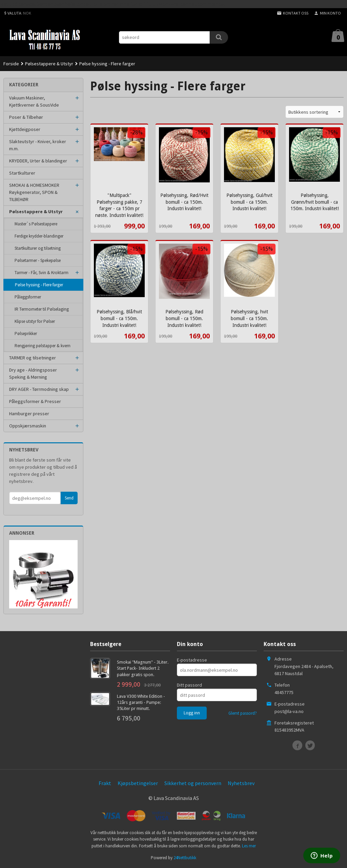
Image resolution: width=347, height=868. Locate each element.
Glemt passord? (243, 713)
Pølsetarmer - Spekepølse (38, 260)
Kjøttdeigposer (25, 129)
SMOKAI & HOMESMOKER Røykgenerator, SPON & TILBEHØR (34, 192)
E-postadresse (192, 660)
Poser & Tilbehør (26, 117)
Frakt (105, 783)
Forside (11, 64)
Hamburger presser (29, 414)
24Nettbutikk (185, 858)
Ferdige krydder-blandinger (39, 236)
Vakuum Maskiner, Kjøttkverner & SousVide (34, 101)
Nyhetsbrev (241, 783)
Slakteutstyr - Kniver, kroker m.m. (38, 145)
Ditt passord (189, 685)
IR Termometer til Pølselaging (42, 309)
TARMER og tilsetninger (33, 358)
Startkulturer (22, 173)
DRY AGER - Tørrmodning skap (39, 389)
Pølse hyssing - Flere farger (39, 285)
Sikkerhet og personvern (193, 783)
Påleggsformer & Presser (35, 401)
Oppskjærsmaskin (28, 426)
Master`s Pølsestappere (36, 224)
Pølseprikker (26, 333)
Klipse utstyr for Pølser (35, 321)
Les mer (249, 846)
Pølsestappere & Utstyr (36, 212)
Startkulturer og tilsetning (38, 248)
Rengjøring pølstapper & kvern (43, 346)
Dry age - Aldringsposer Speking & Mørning (33, 373)
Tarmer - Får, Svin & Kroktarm (42, 273)
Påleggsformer (28, 297)
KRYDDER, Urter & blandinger (38, 161)
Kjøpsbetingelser (138, 783)
